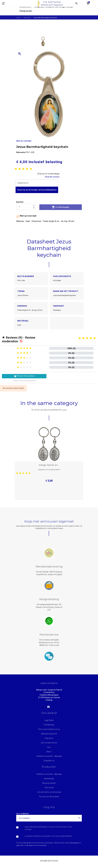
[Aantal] (26, 207)
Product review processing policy (24, 381)
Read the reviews (52, 177)
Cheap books (26, 11)
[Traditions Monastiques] (51, 3)
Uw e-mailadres (23, 814)
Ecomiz (55, 861)
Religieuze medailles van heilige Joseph (54, 7)
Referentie (21, 152)
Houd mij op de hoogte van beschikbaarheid (37, 190)
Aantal (20, 202)
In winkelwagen (61, 207)
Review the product (24, 376)
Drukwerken (25, 7)
